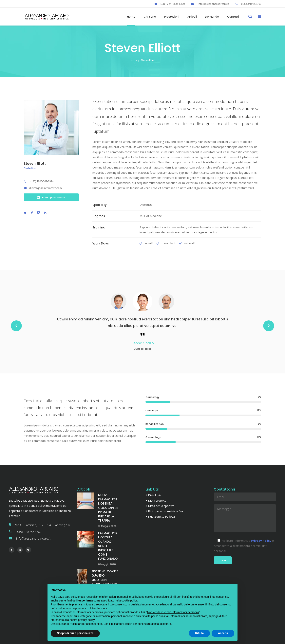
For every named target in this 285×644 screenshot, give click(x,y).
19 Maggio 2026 (107, 526)
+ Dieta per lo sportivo (160, 506)
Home (133, 60)
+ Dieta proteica (156, 501)
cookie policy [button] (129, 600)
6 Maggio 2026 (107, 564)
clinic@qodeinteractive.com (45, 188)
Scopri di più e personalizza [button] (75, 633)
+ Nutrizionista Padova (160, 517)
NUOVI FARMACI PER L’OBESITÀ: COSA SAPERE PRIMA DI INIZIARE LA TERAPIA (108, 508)
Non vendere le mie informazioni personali (173, 612)
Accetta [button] (223, 633)
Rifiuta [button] (199, 633)
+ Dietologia (153, 495)
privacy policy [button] (86, 620)
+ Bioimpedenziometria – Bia (164, 511)
